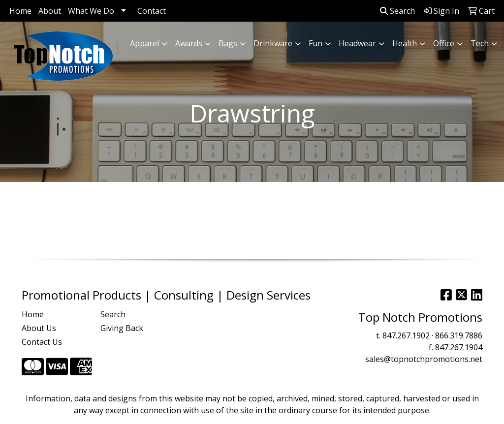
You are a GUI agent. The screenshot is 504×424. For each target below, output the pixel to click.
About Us (39, 328)
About (50, 11)
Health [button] (405, 43)
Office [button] (444, 43)
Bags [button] (228, 43)
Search (397, 11)
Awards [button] (189, 43)
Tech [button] (480, 43)
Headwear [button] (357, 43)
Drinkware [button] (273, 43)
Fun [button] (315, 43)
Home (20, 11)
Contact (152, 11)
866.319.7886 (459, 335)
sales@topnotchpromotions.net (424, 359)
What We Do (91, 11)
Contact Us (42, 342)
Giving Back (122, 328)
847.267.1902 (406, 335)
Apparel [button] (144, 43)
